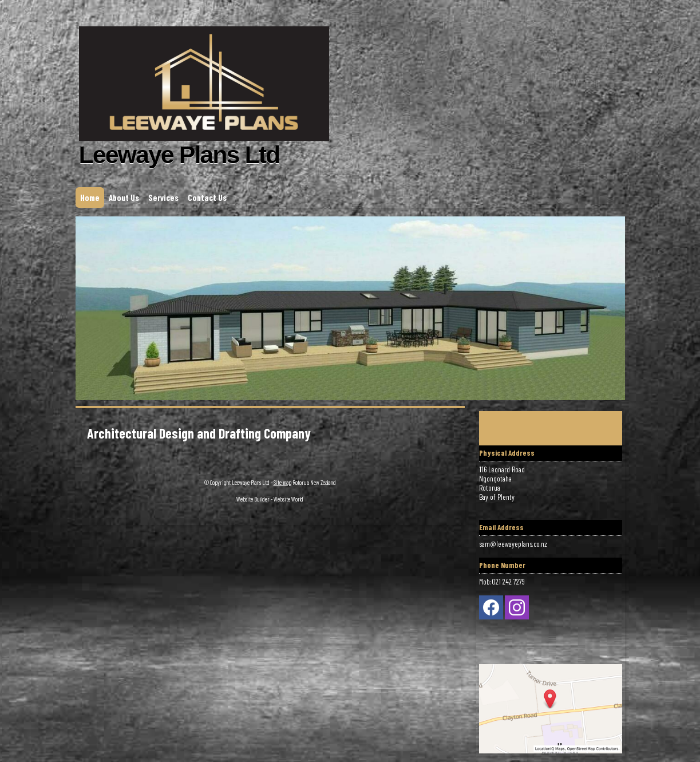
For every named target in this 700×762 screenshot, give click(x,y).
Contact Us (207, 198)
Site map (282, 482)
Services (163, 198)
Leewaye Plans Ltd (251, 482)
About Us (124, 198)
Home (90, 198)
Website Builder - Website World (270, 499)
